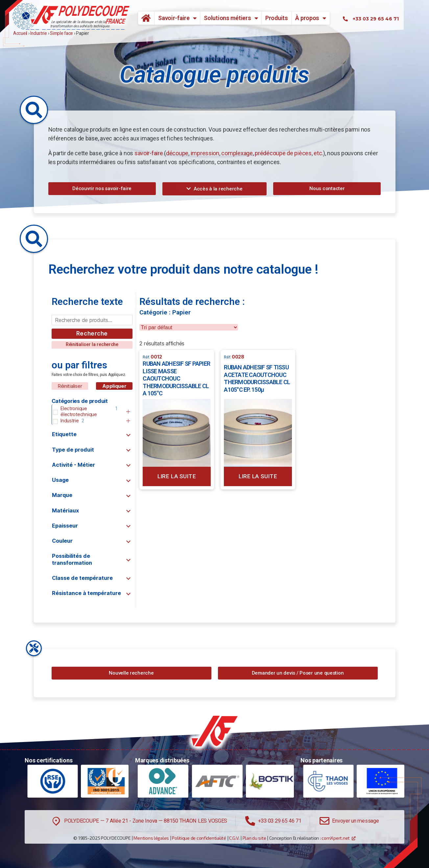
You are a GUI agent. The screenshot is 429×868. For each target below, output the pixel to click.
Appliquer (114, 386)
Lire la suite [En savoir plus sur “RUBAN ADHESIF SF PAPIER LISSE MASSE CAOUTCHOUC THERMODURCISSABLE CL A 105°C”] (177, 476)
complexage (237, 153)
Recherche (92, 334)
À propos (323, 18)
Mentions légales (151, 838)
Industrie (70, 421)
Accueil (156, 18)
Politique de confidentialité (199, 838)
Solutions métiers (244, 18)
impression (205, 153)
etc (318, 153)
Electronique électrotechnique (79, 411)
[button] (102, 189)
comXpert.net (336, 838)
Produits (289, 18)
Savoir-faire (190, 18)
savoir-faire (149, 153)
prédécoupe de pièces (283, 153)
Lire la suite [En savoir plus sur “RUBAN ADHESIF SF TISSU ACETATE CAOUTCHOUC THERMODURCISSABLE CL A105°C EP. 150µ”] (258, 476)
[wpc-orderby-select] (189, 327)
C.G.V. (234, 838)
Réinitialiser (70, 386)
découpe (177, 153)
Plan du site (254, 838)
